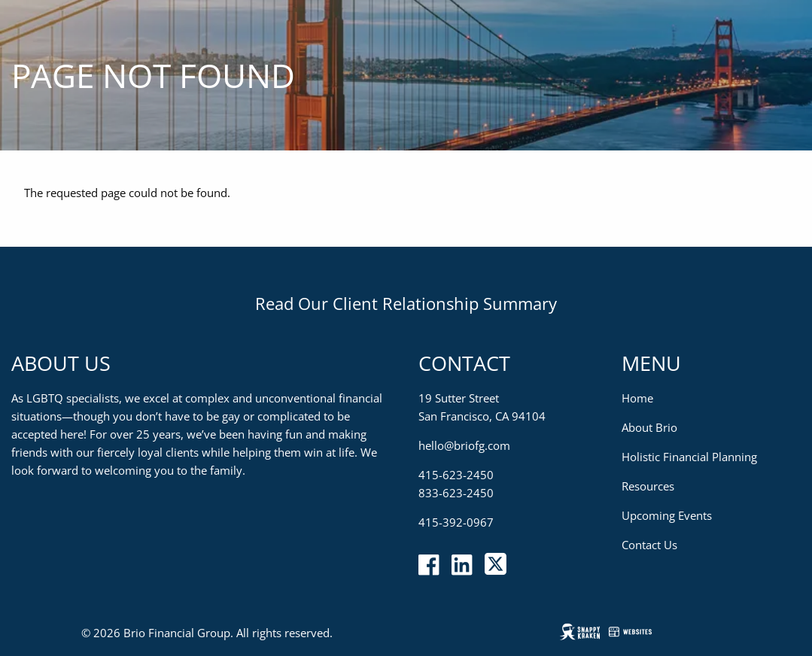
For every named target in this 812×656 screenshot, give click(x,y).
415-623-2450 (456, 475)
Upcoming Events (667, 515)
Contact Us (649, 545)
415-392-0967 (456, 522)
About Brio (649, 427)
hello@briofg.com (464, 445)
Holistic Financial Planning (689, 457)
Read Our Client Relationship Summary (406, 303)
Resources (648, 486)
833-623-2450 (456, 493)
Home (637, 398)
